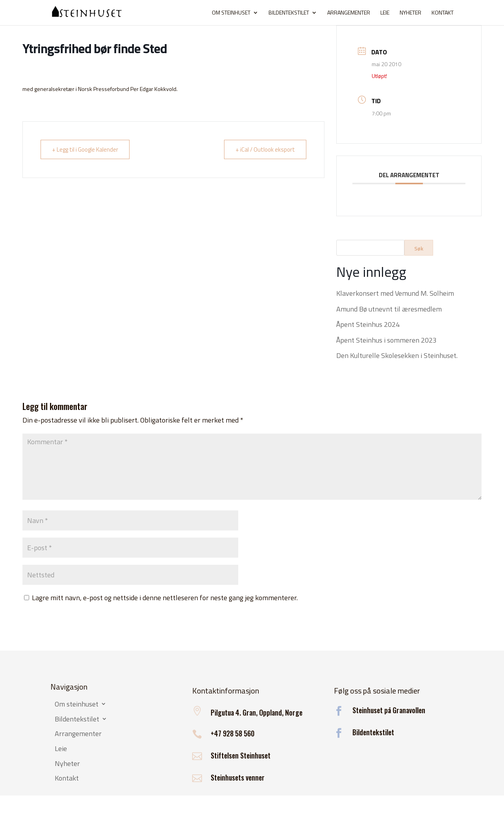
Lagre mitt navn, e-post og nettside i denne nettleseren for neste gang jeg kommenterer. (165, 598)
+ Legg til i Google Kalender (85, 149)
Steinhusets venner (238, 777)
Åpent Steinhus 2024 (368, 324)
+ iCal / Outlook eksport (265, 149)
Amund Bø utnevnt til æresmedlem (389, 309)
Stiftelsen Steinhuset (241, 755)
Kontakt (443, 13)
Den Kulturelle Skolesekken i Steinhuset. (397, 355)
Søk (419, 248)
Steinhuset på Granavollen (389, 710)
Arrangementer (349, 13)
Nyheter (410, 13)
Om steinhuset (231, 13)
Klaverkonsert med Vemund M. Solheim (395, 293)
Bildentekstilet (289, 13)
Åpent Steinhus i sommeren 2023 (386, 340)
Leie (385, 13)
